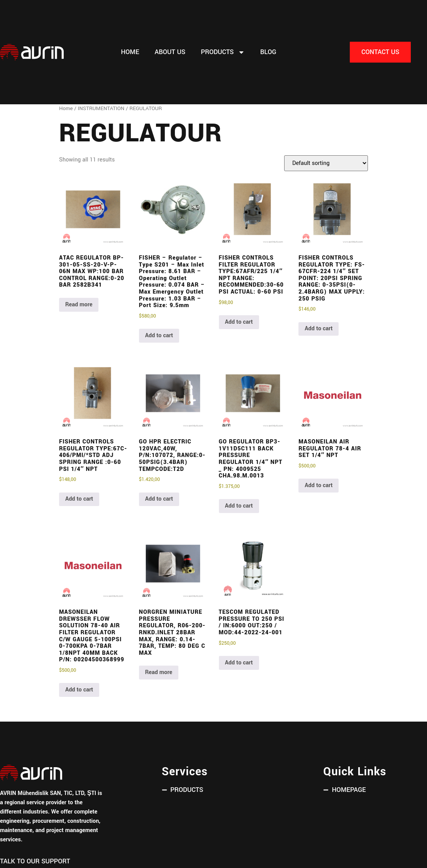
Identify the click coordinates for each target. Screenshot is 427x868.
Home (130, 52)
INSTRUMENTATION (101, 108)
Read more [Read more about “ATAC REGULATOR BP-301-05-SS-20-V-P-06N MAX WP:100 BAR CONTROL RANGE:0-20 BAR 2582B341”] (79, 305)
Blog (268, 52)
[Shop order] (326, 163)
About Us (170, 52)
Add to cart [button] (159, 335)
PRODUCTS (223, 52)
